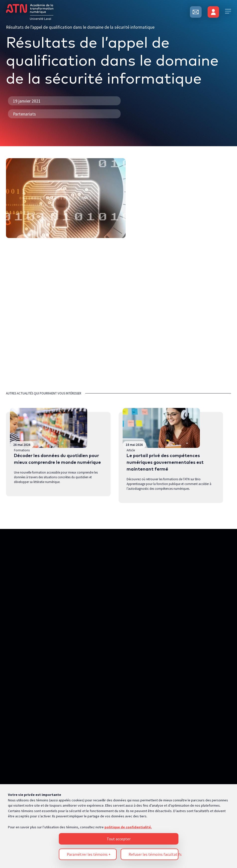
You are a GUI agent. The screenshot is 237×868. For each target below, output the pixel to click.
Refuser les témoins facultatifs (154, 742)
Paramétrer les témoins (89, 742)
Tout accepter (119, 726)
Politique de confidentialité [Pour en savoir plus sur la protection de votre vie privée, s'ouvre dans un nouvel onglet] (30, 795)
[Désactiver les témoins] (224, 833)
